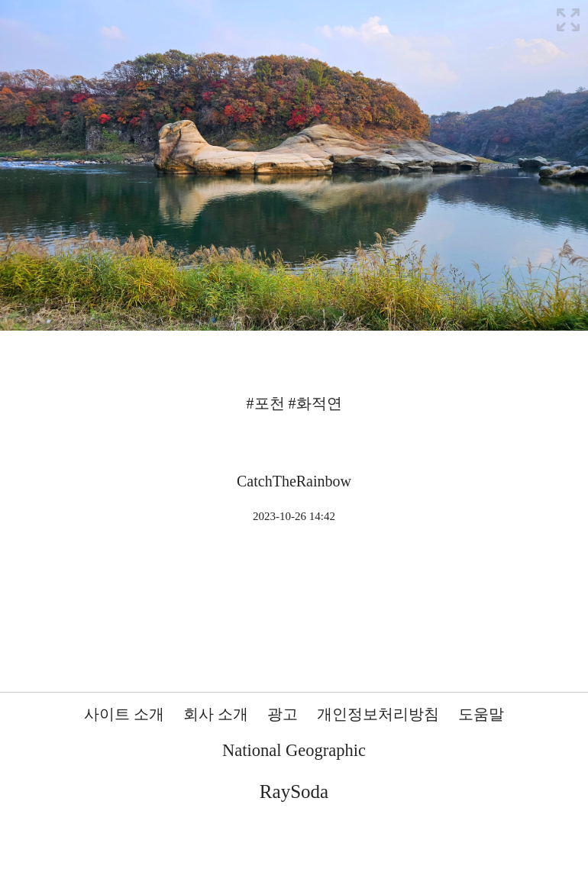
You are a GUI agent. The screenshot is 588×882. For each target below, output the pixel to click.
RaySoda (294, 792)
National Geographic (294, 750)
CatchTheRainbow (294, 481)
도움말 (481, 714)
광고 (283, 714)
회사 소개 (216, 714)
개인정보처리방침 (378, 714)
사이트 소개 (124, 714)
